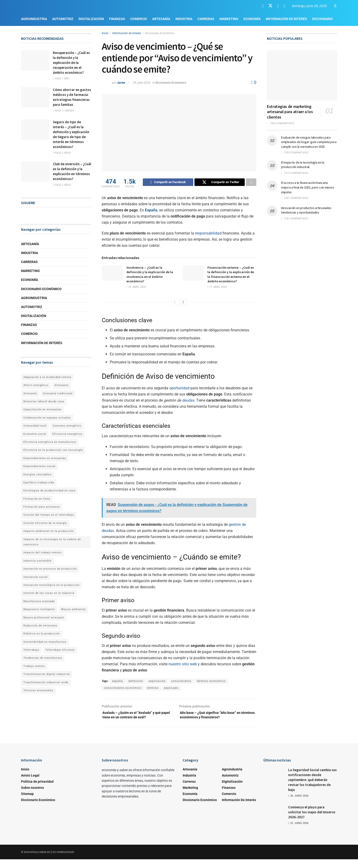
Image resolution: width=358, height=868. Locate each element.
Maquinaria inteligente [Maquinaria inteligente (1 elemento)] (39, 609)
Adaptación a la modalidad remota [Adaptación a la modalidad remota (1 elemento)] (47, 377)
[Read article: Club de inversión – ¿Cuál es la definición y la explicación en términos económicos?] (35, 172)
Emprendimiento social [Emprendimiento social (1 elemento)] (39, 466)
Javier (121, 83)
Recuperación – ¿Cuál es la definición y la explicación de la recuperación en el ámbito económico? (71, 63)
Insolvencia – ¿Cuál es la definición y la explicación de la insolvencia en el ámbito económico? (150, 275)
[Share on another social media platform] (251, 183)
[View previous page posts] (175, 303)
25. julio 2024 (142, 83)
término (153, 689)
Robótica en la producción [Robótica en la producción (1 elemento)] (42, 634)
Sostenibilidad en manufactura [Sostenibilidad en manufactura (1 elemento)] (45, 642)
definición (136, 682)
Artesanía (161, 19)
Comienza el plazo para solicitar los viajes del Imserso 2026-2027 (312, 821)
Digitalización (91, 19)
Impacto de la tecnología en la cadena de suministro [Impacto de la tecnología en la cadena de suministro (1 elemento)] (52, 542)
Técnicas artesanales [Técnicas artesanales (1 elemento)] (38, 690)
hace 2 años (62, 153)
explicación (157, 682)
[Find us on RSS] (284, 6)
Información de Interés (286, 19)
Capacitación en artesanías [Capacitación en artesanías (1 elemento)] (42, 409)
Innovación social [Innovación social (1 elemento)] (36, 577)
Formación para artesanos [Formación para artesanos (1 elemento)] (42, 507)
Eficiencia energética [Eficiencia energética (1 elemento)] (67, 434)
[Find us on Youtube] (278, 6)
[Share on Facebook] (168, 183)
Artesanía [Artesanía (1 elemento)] (30, 393)
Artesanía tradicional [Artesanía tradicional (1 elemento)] (58, 393)
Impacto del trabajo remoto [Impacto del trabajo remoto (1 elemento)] (42, 553)
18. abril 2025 (136, 288)
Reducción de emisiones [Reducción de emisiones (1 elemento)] (40, 626)
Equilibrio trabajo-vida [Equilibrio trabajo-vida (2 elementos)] (39, 483)
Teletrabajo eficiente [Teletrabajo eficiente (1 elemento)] (60, 650)
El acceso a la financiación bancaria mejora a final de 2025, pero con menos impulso (307, 187)
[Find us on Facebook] (263, 6)
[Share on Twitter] (220, 183)
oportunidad (179, 389)
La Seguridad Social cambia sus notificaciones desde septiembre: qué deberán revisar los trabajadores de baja (312, 788)
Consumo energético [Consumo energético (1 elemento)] (67, 426)
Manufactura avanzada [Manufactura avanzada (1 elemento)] (39, 601)
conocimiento (181, 682)
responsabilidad (208, 234)
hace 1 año (61, 79)
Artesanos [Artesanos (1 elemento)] (62, 385)
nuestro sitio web (183, 665)
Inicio (105, 33)
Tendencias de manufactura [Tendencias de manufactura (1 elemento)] (43, 658)
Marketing (229, 19)
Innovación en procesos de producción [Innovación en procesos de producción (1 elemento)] (50, 569)
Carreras (206, 19)
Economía (252, 19)
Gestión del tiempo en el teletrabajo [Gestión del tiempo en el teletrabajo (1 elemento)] (49, 515)
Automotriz (63, 19)
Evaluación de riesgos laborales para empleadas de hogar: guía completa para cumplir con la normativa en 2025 (309, 142)
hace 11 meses (63, 111)
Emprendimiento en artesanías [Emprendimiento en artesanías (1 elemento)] (45, 458)
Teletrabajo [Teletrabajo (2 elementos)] (31, 650)
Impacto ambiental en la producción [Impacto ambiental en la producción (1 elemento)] (48, 531)
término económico (211, 682)
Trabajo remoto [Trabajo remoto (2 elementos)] (34, 666)
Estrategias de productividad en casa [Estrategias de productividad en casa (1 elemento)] (49, 491)
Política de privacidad (37, 790)
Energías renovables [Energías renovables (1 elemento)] (37, 475)
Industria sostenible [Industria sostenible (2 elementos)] (37, 561)
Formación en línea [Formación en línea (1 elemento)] (37, 499)
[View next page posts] (183, 303)
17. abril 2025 (217, 288)
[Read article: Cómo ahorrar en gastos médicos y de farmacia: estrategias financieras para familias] (35, 97)
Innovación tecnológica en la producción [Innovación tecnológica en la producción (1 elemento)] (51, 585)
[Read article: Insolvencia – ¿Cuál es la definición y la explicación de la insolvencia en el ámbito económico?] (112, 274)
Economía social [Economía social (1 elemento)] (35, 434)
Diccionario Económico (160, 33)
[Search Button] (335, 6)
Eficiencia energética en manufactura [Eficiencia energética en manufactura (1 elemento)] (50, 442)
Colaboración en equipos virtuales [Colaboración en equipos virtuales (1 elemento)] (47, 418)
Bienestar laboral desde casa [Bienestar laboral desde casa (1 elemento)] (44, 401)
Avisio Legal (30, 784)
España (151, 211)
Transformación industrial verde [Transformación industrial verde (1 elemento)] (46, 682)
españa (118, 682)
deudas (188, 401)
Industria (184, 19)
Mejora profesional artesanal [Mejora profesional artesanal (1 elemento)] (44, 618)
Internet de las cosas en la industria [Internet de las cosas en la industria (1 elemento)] (49, 593)
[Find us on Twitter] (270, 6)
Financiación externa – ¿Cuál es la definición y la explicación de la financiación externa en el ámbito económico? (231, 275)
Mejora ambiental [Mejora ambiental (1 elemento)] (73, 609)
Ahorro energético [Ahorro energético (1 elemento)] (36, 385)
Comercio (139, 19)
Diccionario (322, 19)
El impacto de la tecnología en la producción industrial (303, 165)
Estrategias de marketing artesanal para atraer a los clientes (290, 112)
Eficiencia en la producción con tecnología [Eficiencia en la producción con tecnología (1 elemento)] (53, 450)
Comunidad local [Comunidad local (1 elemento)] (35, 426)
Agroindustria (34, 19)
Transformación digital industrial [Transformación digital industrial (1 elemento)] (47, 674)
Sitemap (27, 802)
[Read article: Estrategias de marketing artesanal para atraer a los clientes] (302, 75)
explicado (171, 689)
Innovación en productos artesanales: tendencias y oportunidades (306, 210)
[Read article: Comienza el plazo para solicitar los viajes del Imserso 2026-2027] (274, 821)
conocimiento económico (123, 689)
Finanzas (117, 19)
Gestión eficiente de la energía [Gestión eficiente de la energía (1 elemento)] (45, 523)
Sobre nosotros (32, 796)
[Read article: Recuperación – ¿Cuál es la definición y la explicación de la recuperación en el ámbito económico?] (35, 60)
